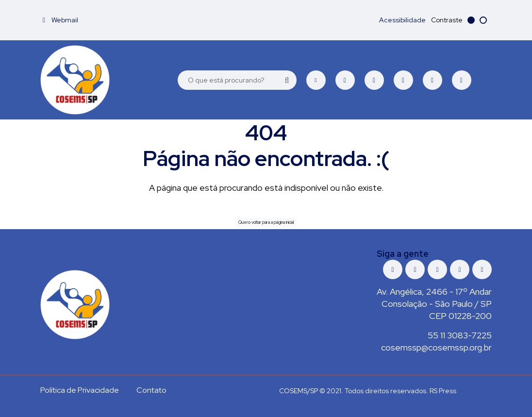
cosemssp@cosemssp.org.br (436, 347)
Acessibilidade (402, 20)
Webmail (60, 20)
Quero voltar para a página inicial (266, 222)
